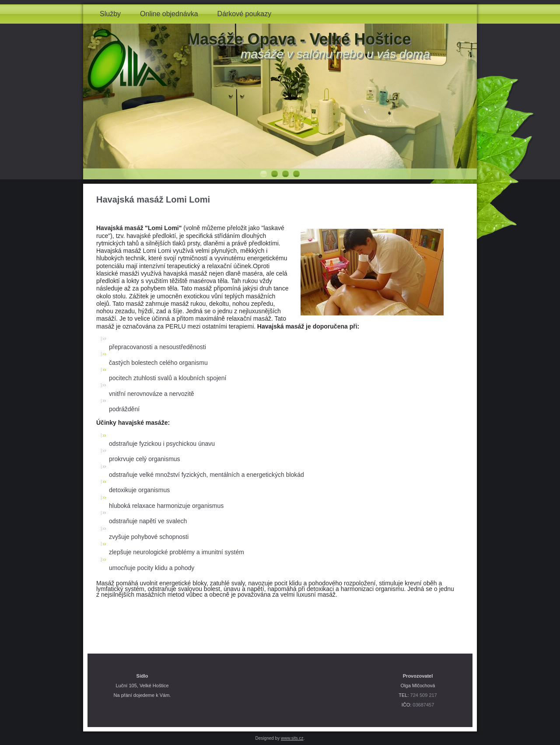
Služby (110, 14)
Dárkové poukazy (245, 14)
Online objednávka (169, 14)
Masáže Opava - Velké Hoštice (299, 39)
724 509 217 (424, 695)
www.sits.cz (292, 738)
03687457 (423, 705)
